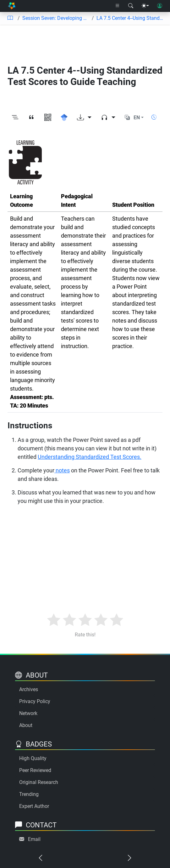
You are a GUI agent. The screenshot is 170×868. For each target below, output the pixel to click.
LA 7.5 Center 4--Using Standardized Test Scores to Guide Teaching (131, 18)
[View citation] (31, 118)
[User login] (160, 6)
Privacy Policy (35, 701)
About (26, 725)
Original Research (39, 782)
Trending (29, 794)
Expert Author (34, 806)
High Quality (33, 758)
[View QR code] (48, 118)
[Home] (12, 6)
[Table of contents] (10, 18)
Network (28, 713)
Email (34, 839)
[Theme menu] (145, 6)
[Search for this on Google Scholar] (64, 118)
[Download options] (84, 118)
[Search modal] (131, 6)
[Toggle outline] (15, 118)
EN (137, 118)
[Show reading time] (154, 117)
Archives (29, 689)
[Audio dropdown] (108, 118)
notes (62, 470)
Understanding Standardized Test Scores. (90, 457)
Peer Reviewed (35, 770)
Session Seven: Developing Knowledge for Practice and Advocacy (56, 18)
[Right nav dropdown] (118, 6)
